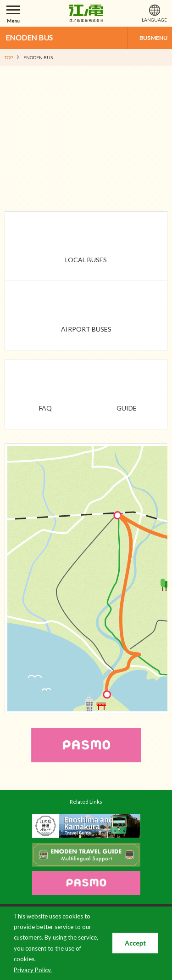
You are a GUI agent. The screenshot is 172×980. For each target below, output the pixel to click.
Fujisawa (87, 516)
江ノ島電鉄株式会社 (86, 13)
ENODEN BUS (29, 37)
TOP (9, 57)
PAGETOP (148, 788)
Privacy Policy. (33, 970)
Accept (135, 943)
